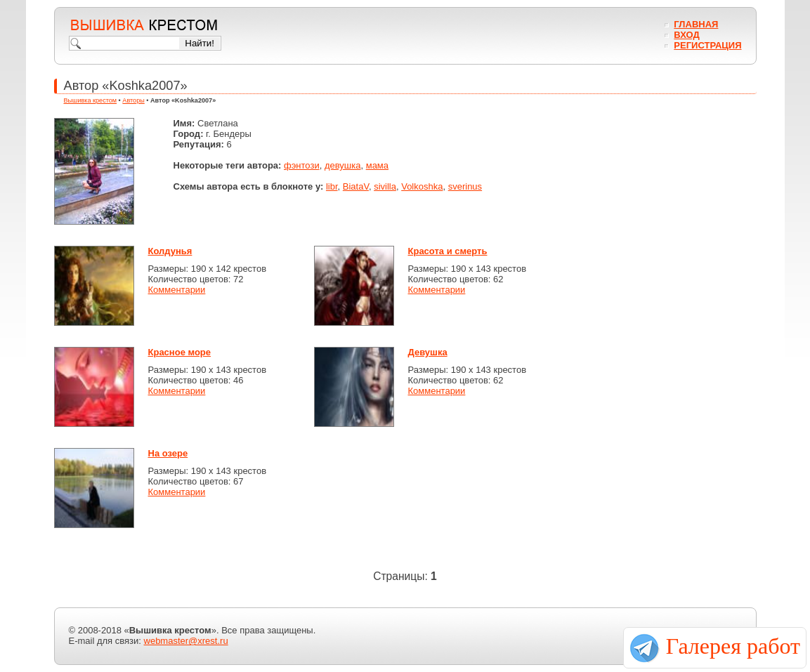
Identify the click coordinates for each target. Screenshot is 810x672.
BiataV (356, 186)
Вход (686, 35)
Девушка (428, 352)
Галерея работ (733, 646)
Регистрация (707, 45)
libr (332, 186)
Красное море (180, 352)
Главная (696, 24)
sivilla (385, 186)
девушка (343, 165)
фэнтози (302, 165)
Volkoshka (422, 186)
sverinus (465, 186)
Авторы (133, 100)
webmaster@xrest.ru (186, 641)
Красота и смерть (448, 251)
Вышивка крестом (91, 100)
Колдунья (170, 251)
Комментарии (177, 290)
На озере (168, 453)
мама (377, 165)
